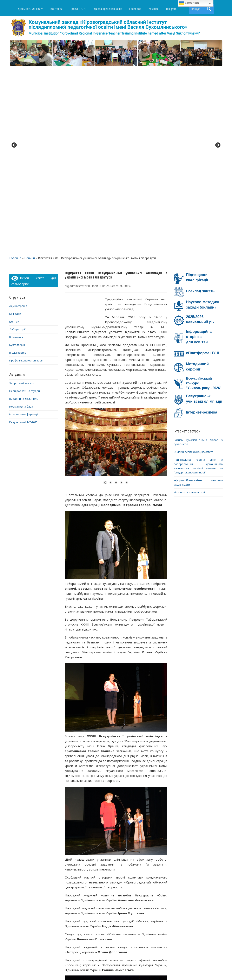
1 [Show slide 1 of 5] (105, 296)
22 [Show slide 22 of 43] (78, 869)
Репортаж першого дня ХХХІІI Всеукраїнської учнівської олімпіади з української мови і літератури (142, 920)
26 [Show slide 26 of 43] (100, 869)
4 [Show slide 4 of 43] (84, 864)
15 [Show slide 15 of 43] (143, 864)
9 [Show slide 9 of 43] (111, 864)
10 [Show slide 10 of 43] (116, 864)
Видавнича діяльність (24, 212)
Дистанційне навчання (108, 9)
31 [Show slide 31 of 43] (127, 869)
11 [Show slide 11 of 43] (121, 864)
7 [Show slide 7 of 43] (100, 864)
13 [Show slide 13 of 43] (132, 864)
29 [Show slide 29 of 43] (116, 869)
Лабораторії (17, 143)
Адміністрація (18, 120)
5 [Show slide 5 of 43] (89, 864)
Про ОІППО (77, 9)
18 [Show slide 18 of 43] (159, 864)
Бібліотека (16, 151)
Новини (30, 72)
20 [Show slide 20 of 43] (68, 869)
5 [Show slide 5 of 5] (127, 296)
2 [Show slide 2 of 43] (73, 864)
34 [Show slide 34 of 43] (143, 869)
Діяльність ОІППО (29, 9)
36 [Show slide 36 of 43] (153, 869)
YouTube (154, 9)
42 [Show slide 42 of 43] (121, 874)
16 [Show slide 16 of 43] (148, 864)
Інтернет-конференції (24, 228)
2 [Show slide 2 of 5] (111, 296)
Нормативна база (21, 220)
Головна (15, 72)
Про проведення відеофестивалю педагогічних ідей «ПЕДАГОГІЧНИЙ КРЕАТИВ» (90, 920)
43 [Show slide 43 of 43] (127, 874)
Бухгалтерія (17, 158)
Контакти (57, 9)
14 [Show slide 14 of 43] (137, 864)
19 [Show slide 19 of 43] (164, 864)
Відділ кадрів (18, 166)
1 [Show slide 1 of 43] (68, 864)
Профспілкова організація (26, 174)
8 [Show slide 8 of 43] (105, 864)
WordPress (96, 969)
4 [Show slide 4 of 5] (121, 296)
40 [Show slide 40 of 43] (111, 874)
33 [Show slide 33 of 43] (137, 869)
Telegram (171, 9)
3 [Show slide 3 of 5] (116, 296)
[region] (116, 53)
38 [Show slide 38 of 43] (164, 869)
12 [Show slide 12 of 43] (127, 864)
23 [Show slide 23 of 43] (84, 869)
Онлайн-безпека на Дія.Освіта (194, 266)
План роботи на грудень (25, 205)
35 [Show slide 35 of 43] (148, 869)
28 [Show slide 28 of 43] (111, 869)
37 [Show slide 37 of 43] (159, 869)
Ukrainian (189, 3)
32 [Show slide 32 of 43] (132, 869)
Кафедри (15, 127)
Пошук (209, 9)
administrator (78, 99)
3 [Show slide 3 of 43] (78, 864)
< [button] (14, 52)
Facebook (135, 9)
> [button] (218, 52)
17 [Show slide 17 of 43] (153, 864)
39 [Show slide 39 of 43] (105, 874)
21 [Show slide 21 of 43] (73, 869)
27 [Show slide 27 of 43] (105, 869)
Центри (14, 135)
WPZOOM (157, 969)
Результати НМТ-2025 (23, 236)
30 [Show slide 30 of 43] (121, 869)
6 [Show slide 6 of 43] (94, 864)
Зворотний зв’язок (22, 197)
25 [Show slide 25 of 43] (94, 869)
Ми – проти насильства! (189, 306)
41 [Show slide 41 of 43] (116, 874)
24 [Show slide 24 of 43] (89, 869)
